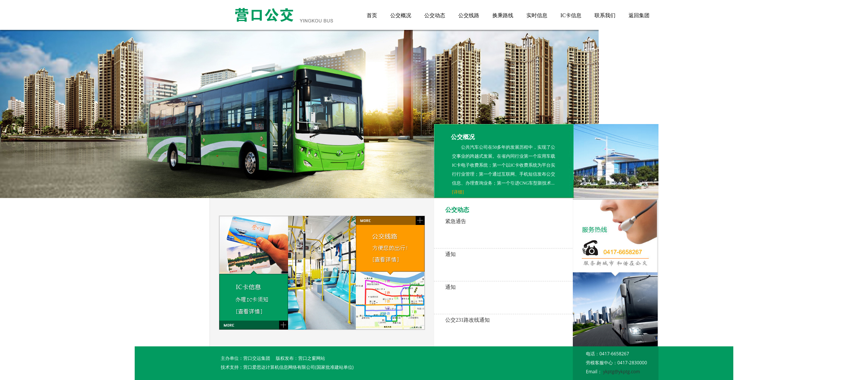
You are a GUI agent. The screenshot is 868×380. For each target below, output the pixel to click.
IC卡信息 (571, 16)
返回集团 (639, 16)
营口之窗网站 (312, 358)
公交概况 (401, 16)
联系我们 (605, 16)
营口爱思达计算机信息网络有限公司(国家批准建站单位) (298, 367)
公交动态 (435, 16)
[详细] (458, 192)
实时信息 (537, 16)
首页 (372, 16)
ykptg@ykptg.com (622, 372)
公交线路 (469, 16)
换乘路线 (503, 16)
